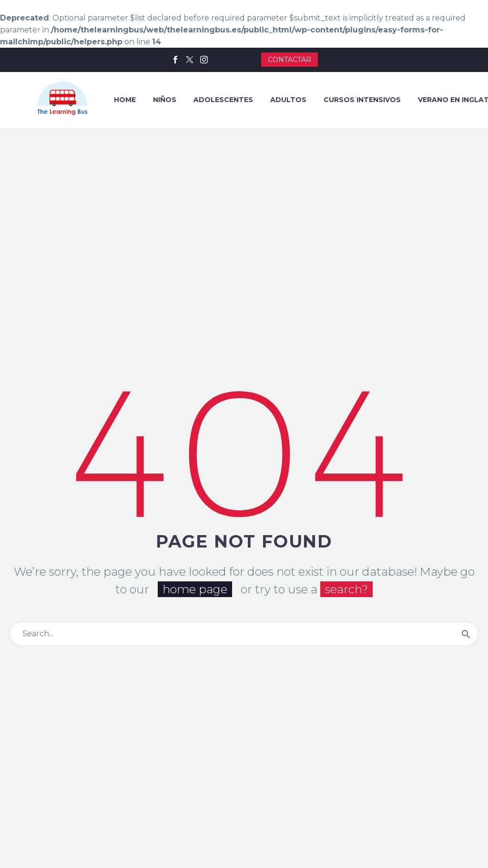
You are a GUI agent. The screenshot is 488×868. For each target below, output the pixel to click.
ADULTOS (288, 100)
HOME (125, 100)
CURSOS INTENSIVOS (362, 100)
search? (346, 588)
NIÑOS (165, 100)
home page (195, 588)
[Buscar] (244, 632)
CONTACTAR (290, 60)
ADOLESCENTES (223, 100)
